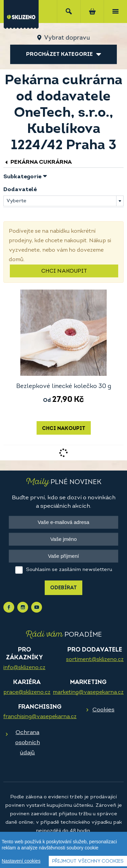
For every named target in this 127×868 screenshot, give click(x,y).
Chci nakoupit (64, 271)
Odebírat (63, 588)
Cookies (103, 710)
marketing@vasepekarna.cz (88, 692)
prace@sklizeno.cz (27, 692)
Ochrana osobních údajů (28, 743)
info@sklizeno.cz (24, 668)
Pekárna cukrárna (38, 162)
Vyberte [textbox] (16, 201)
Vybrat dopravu (67, 38)
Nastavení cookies (21, 861)
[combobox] (63, 201)
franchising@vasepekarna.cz (40, 717)
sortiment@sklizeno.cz (95, 660)
